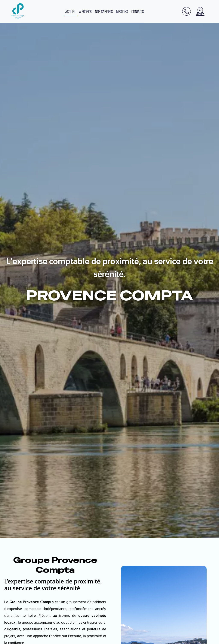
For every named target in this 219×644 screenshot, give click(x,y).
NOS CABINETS (104, 12)
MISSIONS (122, 12)
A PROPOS (85, 12)
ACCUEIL (70, 12)
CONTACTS (138, 12)
